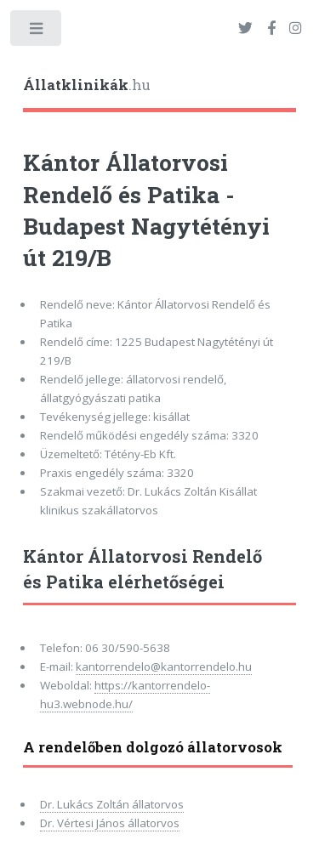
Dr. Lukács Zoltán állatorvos (112, 804)
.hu (87, 85)
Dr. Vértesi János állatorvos (110, 823)
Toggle (37, 32)
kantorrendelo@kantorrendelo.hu (164, 667)
